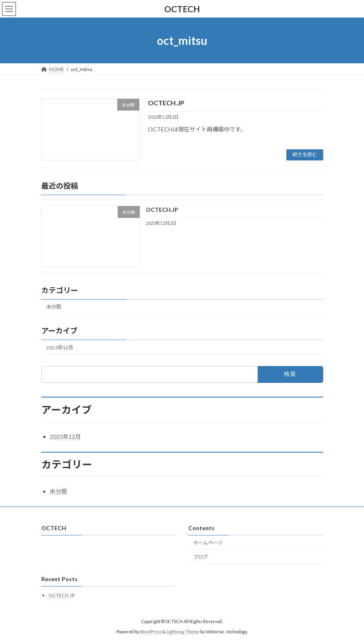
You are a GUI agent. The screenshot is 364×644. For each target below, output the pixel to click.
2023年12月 (60, 347)
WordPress (151, 631)
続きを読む (305, 154)
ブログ (201, 557)
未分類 (54, 307)
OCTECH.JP (166, 103)
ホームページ (208, 543)
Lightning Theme (183, 631)
